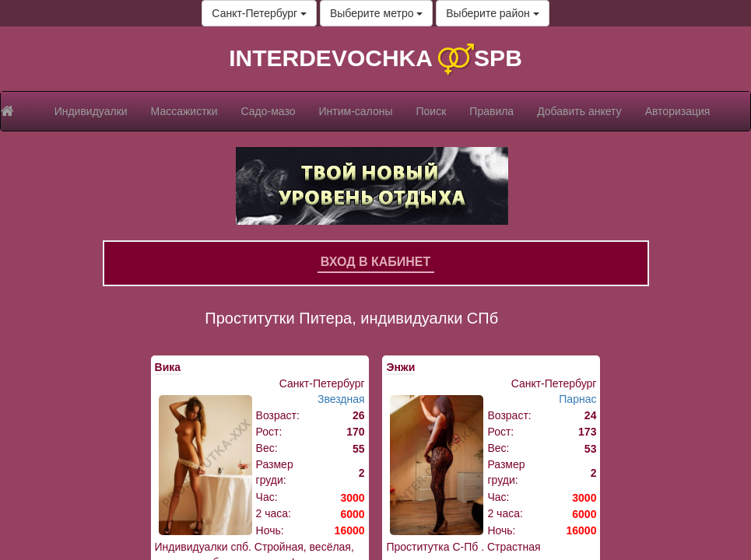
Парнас (577, 399)
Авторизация (678, 111)
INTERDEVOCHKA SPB (375, 58)
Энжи (400, 367)
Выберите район (492, 13)
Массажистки (184, 111)
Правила (491, 111)
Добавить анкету (579, 111)
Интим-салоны (356, 111)
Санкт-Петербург (259, 13)
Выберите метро (376, 13)
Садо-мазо (268, 111)
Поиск (432, 111)
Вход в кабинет (376, 262)
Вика (168, 367)
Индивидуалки (91, 111)
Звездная (341, 399)
